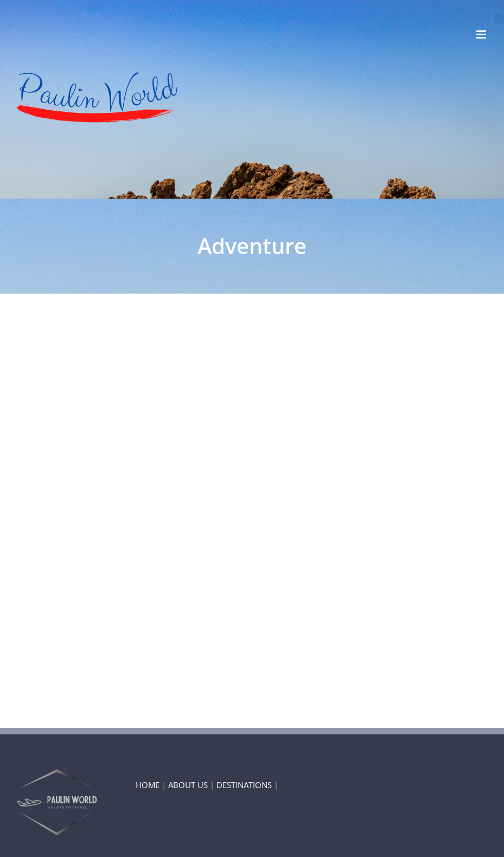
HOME (148, 785)
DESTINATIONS (244, 785)
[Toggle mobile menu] (482, 34)
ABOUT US (188, 785)
